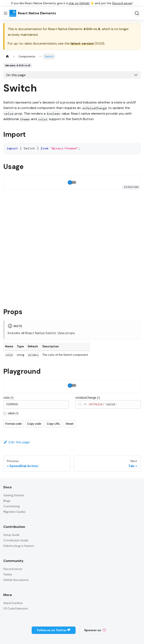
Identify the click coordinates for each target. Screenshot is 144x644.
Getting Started (14, 495)
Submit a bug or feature (19, 546)
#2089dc (36, 404)
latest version (82, 43)
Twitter (8, 574)
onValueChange (88, 398)
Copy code (34, 424)
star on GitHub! (79, 3)
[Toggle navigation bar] (6, 13)
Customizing (12, 506)
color (8, 398)
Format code (14, 424)
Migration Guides (14, 512)
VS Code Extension (16, 609)
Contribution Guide (16, 540)
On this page (16, 75)
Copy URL (54, 424)
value (13, 413)
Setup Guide (11, 535)
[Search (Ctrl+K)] (137, 13)
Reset (70, 424)
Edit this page (17, 442)
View (61, 333)
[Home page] (7, 56)
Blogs (7, 501)
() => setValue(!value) (108, 404)
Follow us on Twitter (54, 630)
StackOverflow (13, 603)
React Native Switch (41, 333)
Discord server (122, 3)
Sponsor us (95, 630)
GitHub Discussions (16, 580)
